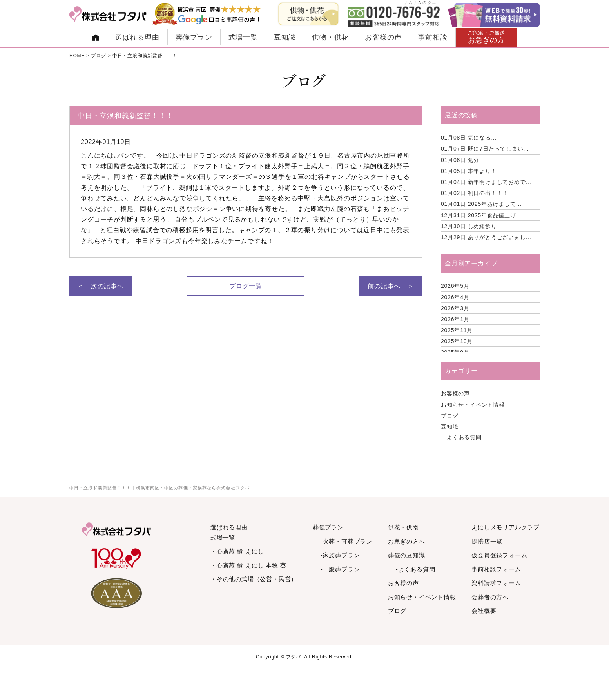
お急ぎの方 (487, 37)
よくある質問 (464, 437)
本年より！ (469, 171)
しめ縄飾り (469, 226)
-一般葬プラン (340, 569)
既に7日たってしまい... (485, 149)
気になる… (469, 138)
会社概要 (484, 611)
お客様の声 (383, 37)
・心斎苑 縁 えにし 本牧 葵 (248, 565)
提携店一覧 (487, 541)
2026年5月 (455, 286)
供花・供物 (403, 527)
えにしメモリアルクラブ (506, 527)
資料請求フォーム (496, 583)
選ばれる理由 (137, 37)
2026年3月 (455, 308)
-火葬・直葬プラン (346, 541)
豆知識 (285, 37)
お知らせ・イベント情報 (473, 405)
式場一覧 (243, 37)
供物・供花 (330, 37)
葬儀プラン (194, 37)
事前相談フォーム (496, 569)
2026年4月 (455, 297)
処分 (460, 160)
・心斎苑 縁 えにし (237, 551)
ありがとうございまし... (486, 237)
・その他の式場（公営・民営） (254, 579)
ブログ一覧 (246, 286)
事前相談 (432, 37)
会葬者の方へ (490, 597)
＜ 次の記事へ (101, 286)
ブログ (449, 416)
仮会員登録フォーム (499, 555)
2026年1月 (455, 319)
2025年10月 (457, 341)
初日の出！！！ (475, 193)
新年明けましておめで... (486, 182)
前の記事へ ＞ (391, 286)
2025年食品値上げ (478, 215)
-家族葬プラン (340, 555)
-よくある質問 (416, 569)
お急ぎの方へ (407, 541)
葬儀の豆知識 (407, 555)
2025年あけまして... (481, 204)
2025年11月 (457, 330)
